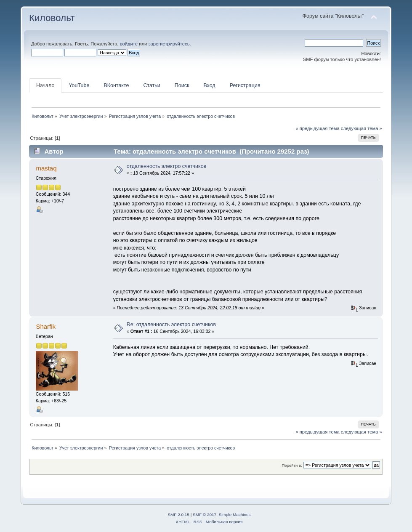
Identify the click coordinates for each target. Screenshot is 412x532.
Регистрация (245, 85)
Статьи (152, 85)
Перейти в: (292, 465)
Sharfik (46, 326)
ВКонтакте (116, 85)
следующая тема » (361, 128)
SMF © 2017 (205, 515)
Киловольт (52, 18)
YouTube (79, 85)
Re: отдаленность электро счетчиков (171, 325)
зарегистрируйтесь (169, 44)
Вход (209, 85)
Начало (45, 85)
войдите (129, 44)
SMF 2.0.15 (178, 515)
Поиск (182, 85)
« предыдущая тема (317, 128)
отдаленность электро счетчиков (166, 166)
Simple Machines (235, 515)
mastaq (46, 168)
